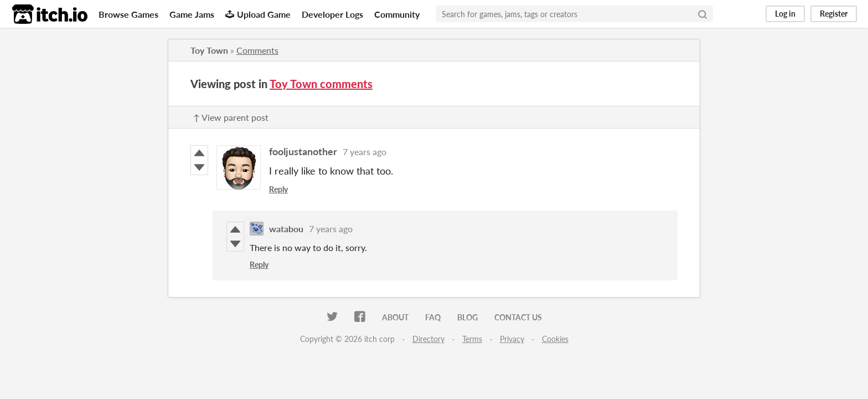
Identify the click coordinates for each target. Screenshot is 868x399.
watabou (286, 229)
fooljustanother (303, 151)
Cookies (555, 339)
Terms (472, 339)
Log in (785, 14)
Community (397, 14)
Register (834, 14)
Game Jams (192, 14)
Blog (467, 317)
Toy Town (209, 50)
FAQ (433, 317)
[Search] (702, 14)
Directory (428, 339)
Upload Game (258, 14)
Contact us (518, 317)
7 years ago (365, 152)
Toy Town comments (321, 84)
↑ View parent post (231, 117)
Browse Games (128, 14)
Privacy (512, 339)
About (395, 317)
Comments (257, 50)
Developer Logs (332, 14)
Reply (278, 189)
